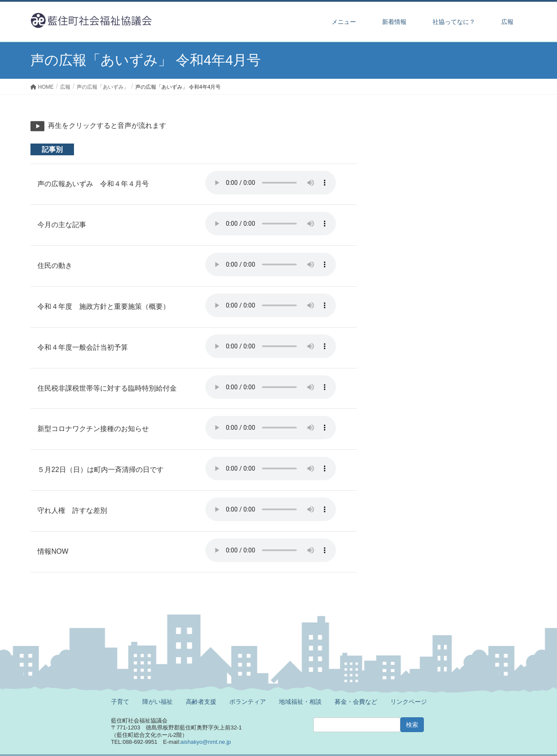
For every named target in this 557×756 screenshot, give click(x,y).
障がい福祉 (158, 702)
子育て (120, 702)
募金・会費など (356, 702)
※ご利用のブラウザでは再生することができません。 (271, 183)
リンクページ (409, 702)
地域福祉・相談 (300, 702)
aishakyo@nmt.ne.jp (206, 742)
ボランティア (248, 702)
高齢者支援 (201, 702)
